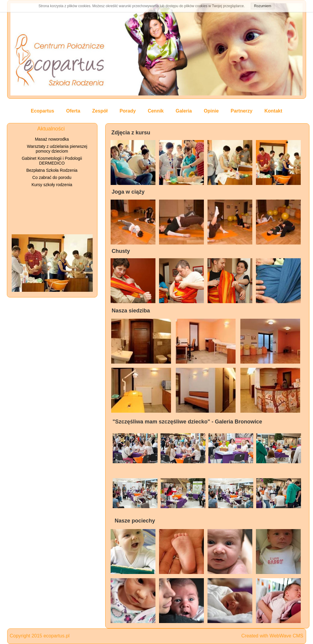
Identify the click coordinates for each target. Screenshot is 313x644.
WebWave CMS (287, 636)
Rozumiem (263, 6)
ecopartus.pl (56, 636)
